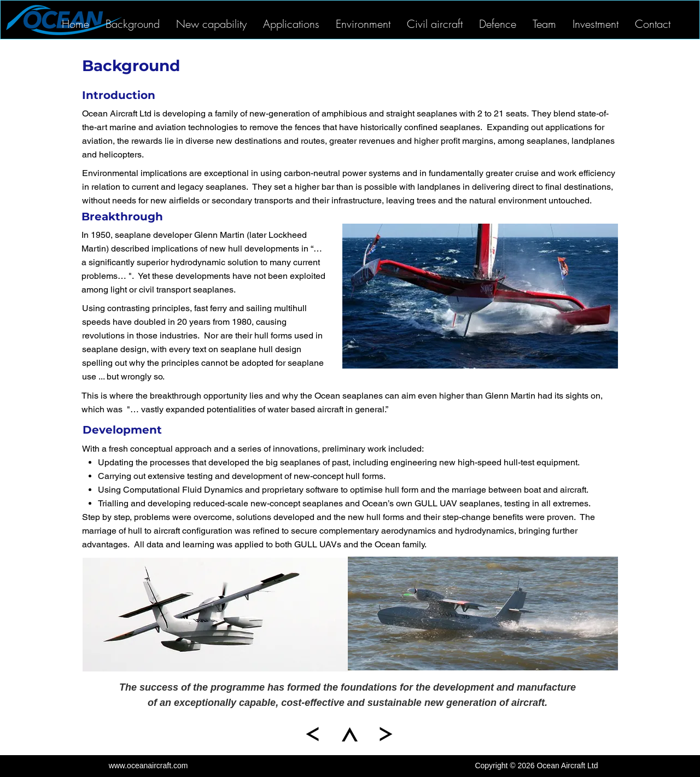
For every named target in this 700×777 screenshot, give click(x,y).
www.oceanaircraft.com (148, 766)
